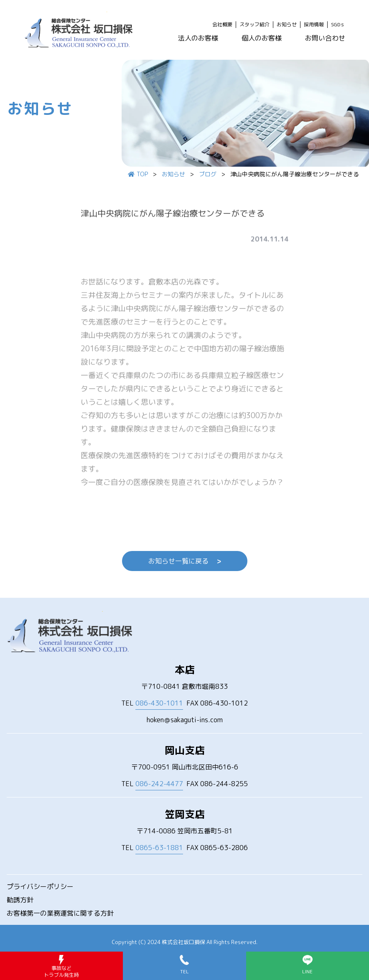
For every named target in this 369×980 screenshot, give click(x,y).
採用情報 (314, 25)
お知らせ (287, 25)
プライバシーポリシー (40, 886)
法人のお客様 (198, 38)
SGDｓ (338, 25)
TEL (152, 703)
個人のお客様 (262, 38)
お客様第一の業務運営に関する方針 (60, 913)
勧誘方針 (20, 900)
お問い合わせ (325, 38)
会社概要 (222, 25)
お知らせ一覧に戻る (185, 561)
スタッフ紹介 (254, 25)
